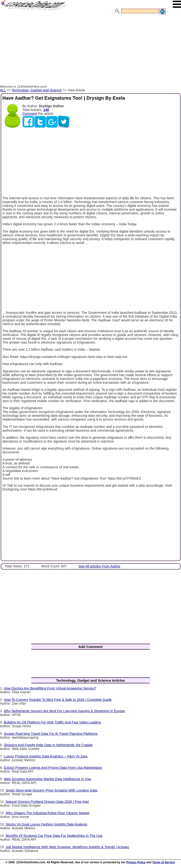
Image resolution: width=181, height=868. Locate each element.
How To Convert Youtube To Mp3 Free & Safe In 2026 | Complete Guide (58, 700)
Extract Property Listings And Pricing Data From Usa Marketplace (53, 768)
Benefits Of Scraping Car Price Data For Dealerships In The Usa (54, 836)
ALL (3, 90)
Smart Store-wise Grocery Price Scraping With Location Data (51, 790)
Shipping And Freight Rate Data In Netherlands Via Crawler (48, 745)
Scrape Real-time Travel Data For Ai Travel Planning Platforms (51, 734)
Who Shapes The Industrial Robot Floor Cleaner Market (47, 813)
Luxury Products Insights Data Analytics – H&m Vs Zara (46, 756)
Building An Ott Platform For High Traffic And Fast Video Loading (52, 722)
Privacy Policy (136, 862)
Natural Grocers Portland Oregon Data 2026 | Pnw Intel (47, 802)
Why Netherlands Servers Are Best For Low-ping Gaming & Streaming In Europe (64, 711)
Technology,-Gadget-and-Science (37, 90)
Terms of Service (164, 862)
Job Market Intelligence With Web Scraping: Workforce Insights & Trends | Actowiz (67, 847)
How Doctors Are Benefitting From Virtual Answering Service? (50, 688)
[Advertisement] (90, 50)
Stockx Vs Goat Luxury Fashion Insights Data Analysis (46, 824)
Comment (30, 114)
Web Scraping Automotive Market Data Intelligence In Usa (47, 779)
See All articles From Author (99, 566)
